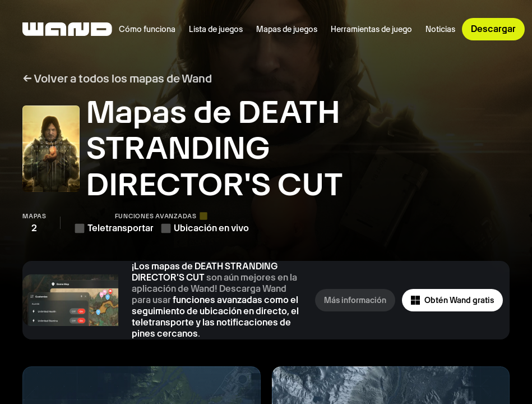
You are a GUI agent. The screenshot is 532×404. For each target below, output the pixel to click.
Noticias (440, 29)
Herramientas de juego (371, 29)
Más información (355, 300)
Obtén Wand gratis (452, 300)
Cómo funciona (147, 29)
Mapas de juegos (287, 29)
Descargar (493, 29)
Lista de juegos (216, 29)
